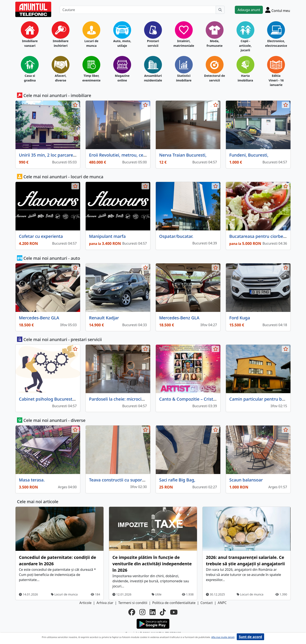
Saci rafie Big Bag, (177, 480)
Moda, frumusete (215, 43)
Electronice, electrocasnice (276, 43)
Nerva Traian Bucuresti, (183, 155)
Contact (207, 603)
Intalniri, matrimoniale (184, 43)
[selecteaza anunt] (75, 105)
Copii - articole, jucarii (245, 46)
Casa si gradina (30, 78)
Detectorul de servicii (215, 78)
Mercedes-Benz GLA (39, 318)
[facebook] (132, 612)
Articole (86, 603)
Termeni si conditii (133, 603)
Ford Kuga (240, 318)
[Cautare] (138, 10)
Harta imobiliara (245, 78)
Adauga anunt (249, 10)
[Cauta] (220, 10)
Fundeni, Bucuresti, (249, 155)
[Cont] (278, 10)
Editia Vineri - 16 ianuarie (276, 80)
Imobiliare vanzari (30, 43)
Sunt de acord (250, 637)
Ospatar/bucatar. (176, 236)
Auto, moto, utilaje (122, 43)
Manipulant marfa (107, 236)
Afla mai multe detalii (223, 637)
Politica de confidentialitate (174, 603)
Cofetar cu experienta (41, 236)
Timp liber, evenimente (91, 78)
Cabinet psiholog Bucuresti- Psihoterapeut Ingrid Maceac (77, 399)
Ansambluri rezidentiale (153, 78)
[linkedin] (153, 612)
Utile (157, 594)
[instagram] (142, 612)
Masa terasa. (32, 480)
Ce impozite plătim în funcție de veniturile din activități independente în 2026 (152, 564)
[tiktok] (163, 612)
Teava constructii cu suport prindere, (126, 480)
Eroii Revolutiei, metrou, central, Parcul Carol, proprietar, (146, 155)
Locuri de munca (91, 43)
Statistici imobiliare (184, 78)
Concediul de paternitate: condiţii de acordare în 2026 (57, 560)
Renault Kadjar (104, 318)
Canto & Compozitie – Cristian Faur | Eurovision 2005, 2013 (219, 399)
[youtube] (174, 612)
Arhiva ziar (105, 603)
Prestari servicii (153, 43)
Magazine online (122, 78)
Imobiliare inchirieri (61, 43)
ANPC (222, 603)
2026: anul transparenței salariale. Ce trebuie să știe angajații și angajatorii (245, 560)
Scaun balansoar (246, 480)
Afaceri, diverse (61, 78)
